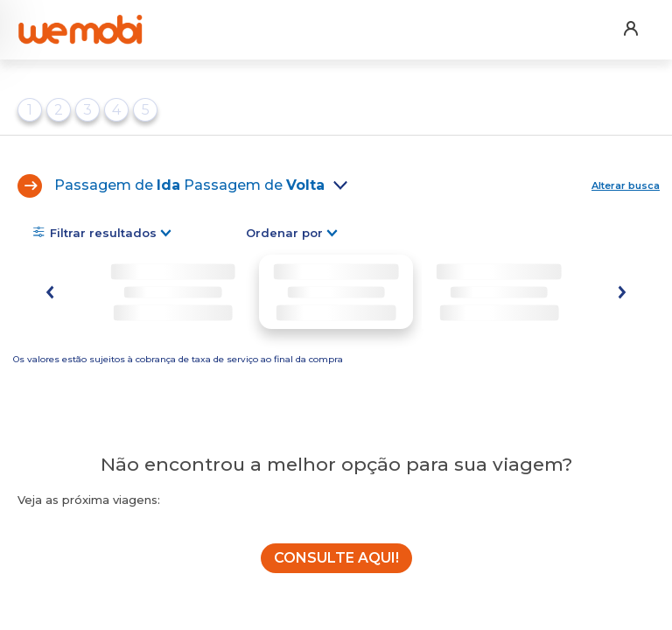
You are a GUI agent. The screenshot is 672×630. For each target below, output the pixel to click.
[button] (630, 17)
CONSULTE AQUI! (336, 558)
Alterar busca (626, 185)
